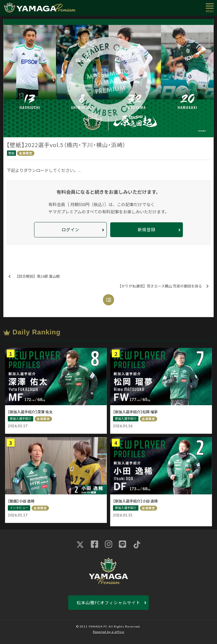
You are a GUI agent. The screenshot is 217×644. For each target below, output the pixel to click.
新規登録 (147, 229)
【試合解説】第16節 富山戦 (34, 276)
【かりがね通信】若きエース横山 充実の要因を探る (163, 286)
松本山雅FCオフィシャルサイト (108, 602)
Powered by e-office (108, 632)
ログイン (70, 229)
